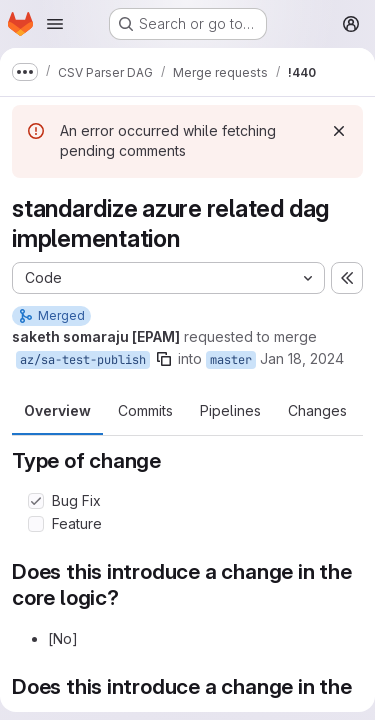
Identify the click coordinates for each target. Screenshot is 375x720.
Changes (317, 410)
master (231, 360)
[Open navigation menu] (55, 24)
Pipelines (230, 410)
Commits (145, 410)
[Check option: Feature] (36, 524)
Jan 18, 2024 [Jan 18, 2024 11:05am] (302, 358)
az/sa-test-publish (83, 360)
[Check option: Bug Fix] (36, 501)
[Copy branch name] (164, 359)
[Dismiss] (339, 131)
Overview (57, 410)
